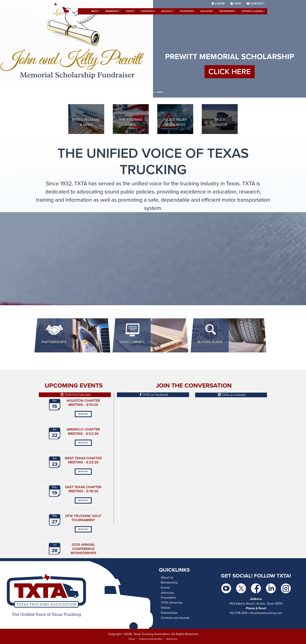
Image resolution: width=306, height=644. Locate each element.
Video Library (132, 342)
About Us (167, 577)
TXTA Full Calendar (76, 395)
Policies (132, 639)
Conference (147, 11)
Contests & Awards (252, 11)
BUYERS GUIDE (210, 342)
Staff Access (172, 639)
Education (206, 11)
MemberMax (157, 639)
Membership (112, 11)
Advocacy (167, 11)
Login (219, 4)
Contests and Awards (175, 618)
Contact (256, 4)
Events (130, 11)
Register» (83, 414)
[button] (23, 49)
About (95, 11)
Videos (165, 608)
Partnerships (227, 11)
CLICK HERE (230, 72)
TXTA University (172, 603)
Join (236, 4)
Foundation (186, 11)
